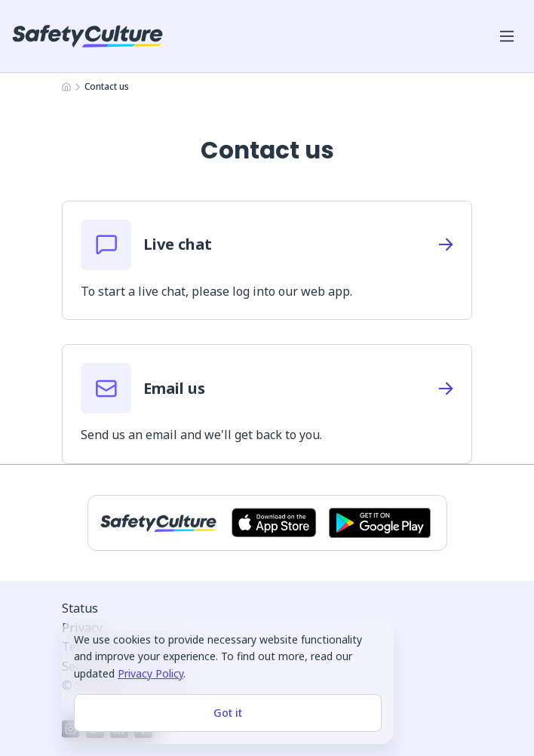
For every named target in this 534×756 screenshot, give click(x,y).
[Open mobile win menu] (507, 36)
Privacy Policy (150, 673)
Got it (228, 713)
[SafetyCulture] (87, 36)
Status (80, 608)
